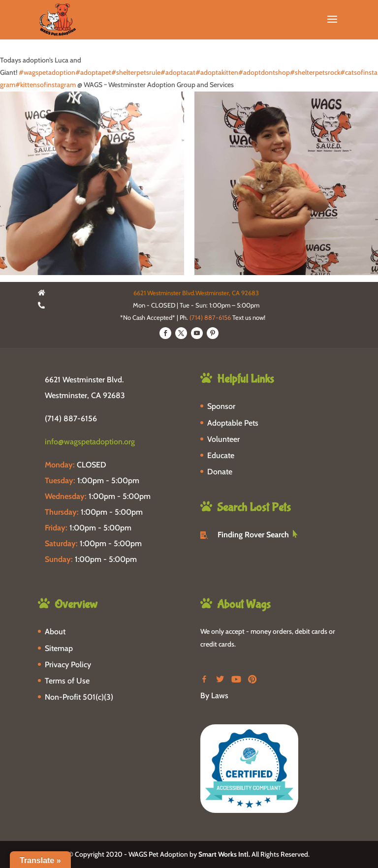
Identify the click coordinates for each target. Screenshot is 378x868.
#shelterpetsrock (315, 72)
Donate (220, 472)
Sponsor (221, 406)
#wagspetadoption (47, 72)
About (55, 632)
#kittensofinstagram (46, 85)
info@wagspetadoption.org (90, 442)
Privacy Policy (68, 665)
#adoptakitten (217, 72)
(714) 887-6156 (210, 317)
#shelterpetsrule (136, 72)
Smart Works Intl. (224, 854)
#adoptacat (178, 72)
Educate (221, 455)
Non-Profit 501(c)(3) (79, 697)
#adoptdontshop (264, 72)
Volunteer (223, 439)
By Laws (214, 696)
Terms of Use (67, 681)
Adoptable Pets (233, 423)
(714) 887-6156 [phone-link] (71, 418)
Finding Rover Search (253, 535)
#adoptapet (93, 72)
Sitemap (59, 648)
